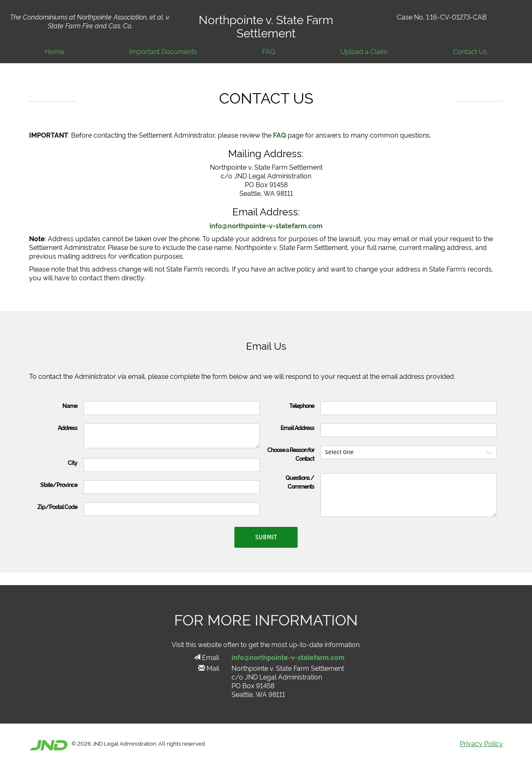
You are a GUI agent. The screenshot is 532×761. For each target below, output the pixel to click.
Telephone (302, 405)
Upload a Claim (364, 51)
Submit (266, 537)
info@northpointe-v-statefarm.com (266, 225)
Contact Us (470, 51)
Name (70, 405)
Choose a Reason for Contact (291, 454)
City (73, 462)
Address (68, 427)
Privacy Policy (481, 743)
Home (54, 51)
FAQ (269, 51)
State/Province (59, 484)
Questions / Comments (300, 482)
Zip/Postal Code (57, 507)
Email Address (297, 427)
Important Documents (163, 51)
